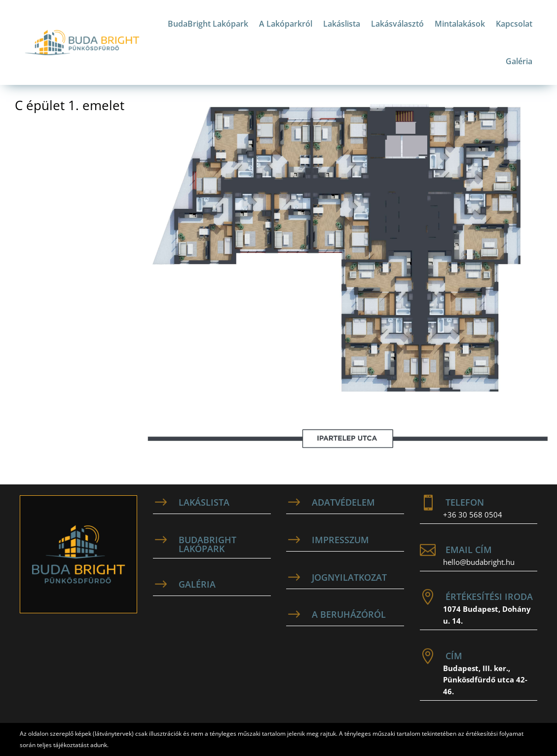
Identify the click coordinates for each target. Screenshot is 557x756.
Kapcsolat (514, 24)
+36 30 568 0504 (473, 515)
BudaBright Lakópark (208, 24)
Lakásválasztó (397, 24)
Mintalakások (460, 24)
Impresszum (340, 540)
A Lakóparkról (286, 24)
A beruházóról (349, 614)
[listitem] (474, 143)
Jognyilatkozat (349, 577)
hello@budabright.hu (479, 562)
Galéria (519, 61)
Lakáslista (342, 24)
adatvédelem (343, 502)
